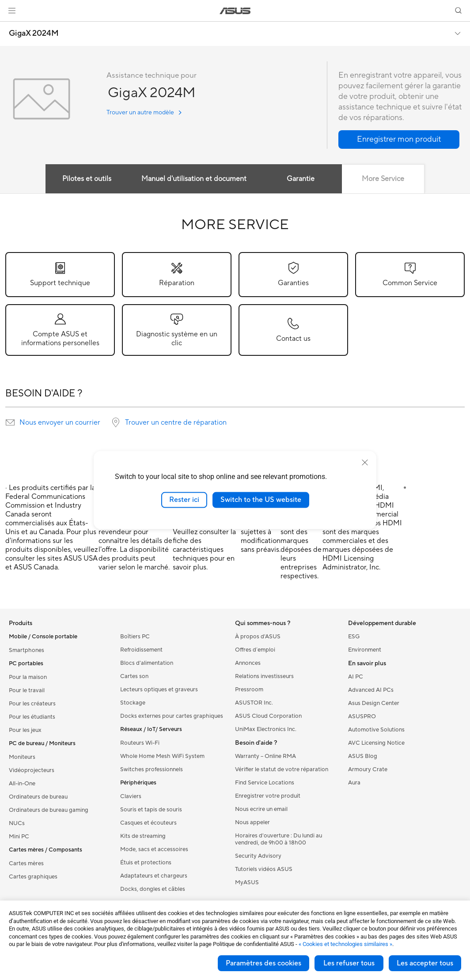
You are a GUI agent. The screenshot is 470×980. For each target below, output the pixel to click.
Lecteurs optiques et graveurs (159, 690)
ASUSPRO (362, 716)
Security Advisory (258, 856)
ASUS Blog (363, 756)
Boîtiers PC (135, 637)
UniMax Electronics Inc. (266, 729)
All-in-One (22, 784)
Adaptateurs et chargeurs (154, 876)
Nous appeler (252, 822)
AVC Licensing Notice (376, 743)
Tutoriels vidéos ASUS (264, 869)
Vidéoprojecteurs (32, 770)
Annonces (248, 663)
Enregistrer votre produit (268, 796)
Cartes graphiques (33, 877)
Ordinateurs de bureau (38, 797)
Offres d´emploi (255, 650)
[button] (12, 11)
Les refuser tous (349, 963)
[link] (235, 11)
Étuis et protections (146, 863)
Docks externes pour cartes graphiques (172, 716)
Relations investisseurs (264, 676)
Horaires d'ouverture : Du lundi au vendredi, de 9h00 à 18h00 (279, 839)
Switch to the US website (261, 500)
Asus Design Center (374, 703)
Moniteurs (22, 757)
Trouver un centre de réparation (176, 422)
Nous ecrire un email (261, 809)
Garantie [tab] (301, 179)
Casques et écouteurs (148, 823)
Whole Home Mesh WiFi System (162, 756)
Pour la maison (28, 677)
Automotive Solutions (376, 730)
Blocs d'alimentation (147, 663)
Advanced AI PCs (371, 690)
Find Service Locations (265, 783)
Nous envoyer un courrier (60, 422)
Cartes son (134, 676)
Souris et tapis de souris (151, 810)
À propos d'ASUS (258, 637)
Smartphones (27, 650)
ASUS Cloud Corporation (268, 716)
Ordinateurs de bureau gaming (49, 810)
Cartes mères (26, 863)
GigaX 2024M (34, 34)
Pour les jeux (25, 730)
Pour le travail (27, 690)
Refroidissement (141, 650)
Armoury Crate (368, 769)
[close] (365, 463)
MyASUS (247, 882)
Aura (354, 783)
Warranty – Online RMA (265, 756)
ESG (354, 637)
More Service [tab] (384, 179)
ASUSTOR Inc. (254, 703)
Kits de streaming (143, 836)
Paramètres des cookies (263, 963)
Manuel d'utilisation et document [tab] (193, 179)
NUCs (17, 823)
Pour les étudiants (32, 717)
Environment (365, 650)
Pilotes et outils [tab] (86, 179)
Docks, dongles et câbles (153, 889)
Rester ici (184, 500)
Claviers (131, 796)
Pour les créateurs (32, 704)
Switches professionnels (152, 769)
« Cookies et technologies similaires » (345, 944)
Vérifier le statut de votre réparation (282, 769)
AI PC (356, 677)
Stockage (133, 703)
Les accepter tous (425, 963)
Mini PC (19, 837)
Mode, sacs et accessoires (154, 849)
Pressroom (249, 690)
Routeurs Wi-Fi (140, 743)
